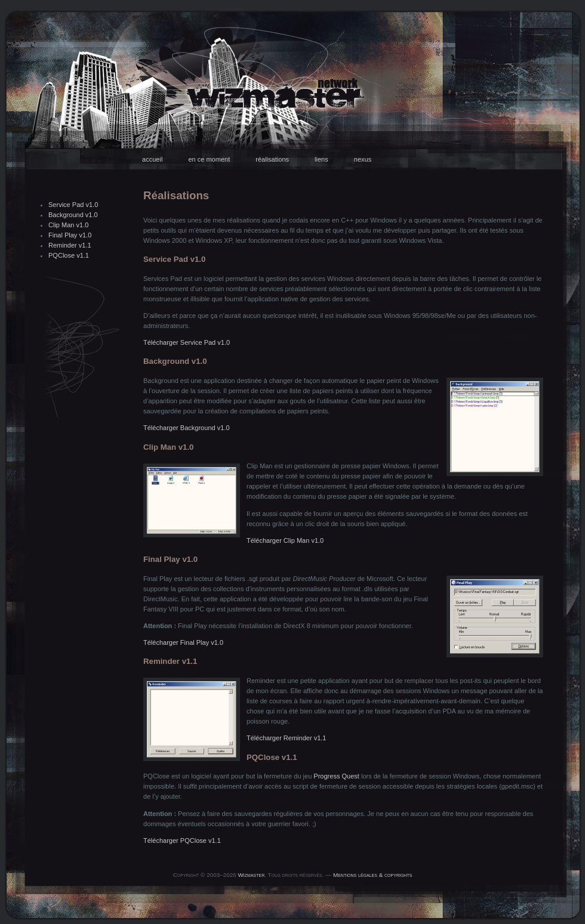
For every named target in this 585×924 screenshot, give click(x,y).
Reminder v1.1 (70, 245)
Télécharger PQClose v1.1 (182, 840)
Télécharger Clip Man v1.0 (285, 540)
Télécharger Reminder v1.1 (286, 738)
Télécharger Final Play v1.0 (183, 642)
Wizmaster (252, 875)
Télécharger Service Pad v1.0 (187, 342)
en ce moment (209, 159)
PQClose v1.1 (69, 255)
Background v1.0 (73, 215)
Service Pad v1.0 (73, 205)
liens (321, 159)
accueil (152, 159)
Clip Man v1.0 (68, 225)
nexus (363, 159)
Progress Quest (336, 776)
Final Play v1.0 (70, 235)
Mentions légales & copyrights (372, 875)
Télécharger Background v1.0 (187, 428)
